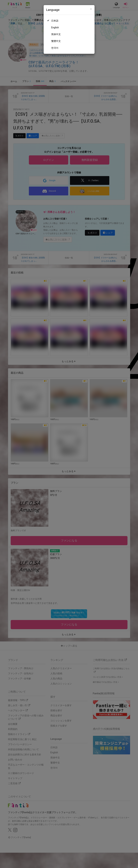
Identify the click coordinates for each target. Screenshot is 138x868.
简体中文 (56, 34)
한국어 (55, 48)
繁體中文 (56, 41)
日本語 (55, 21)
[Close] (91, 9)
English (55, 27)
